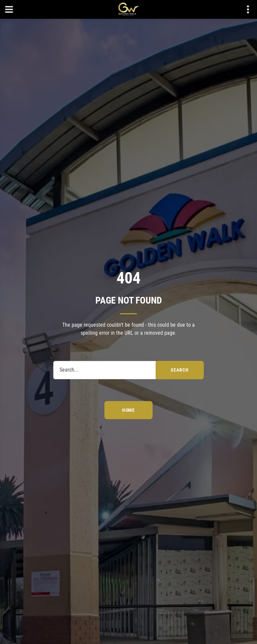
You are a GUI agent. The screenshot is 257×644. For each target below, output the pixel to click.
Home (128, 410)
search (180, 370)
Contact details (244, 10)
